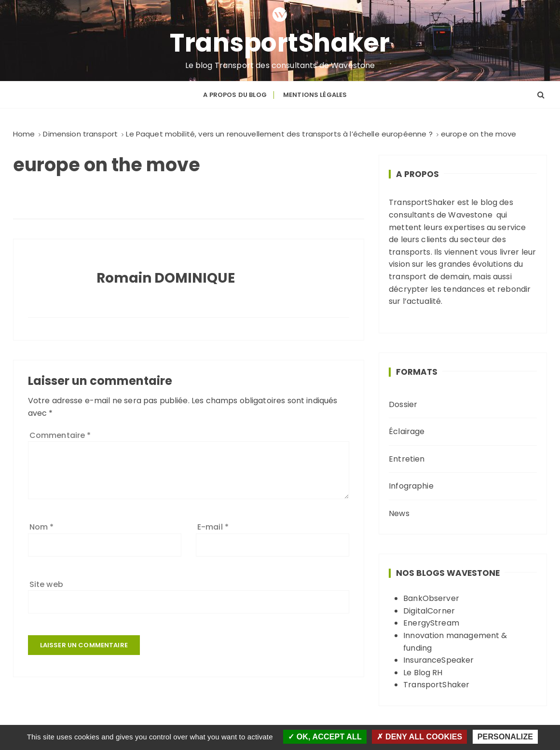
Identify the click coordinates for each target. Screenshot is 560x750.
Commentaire (60, 435)
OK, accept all (325, 737)
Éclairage (407, 431)
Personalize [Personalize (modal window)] (505, 737)
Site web (46, 584)
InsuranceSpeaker (438, 660)
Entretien (407, 459)
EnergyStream (431, 623)
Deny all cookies (419, 737)
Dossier (403, 404)
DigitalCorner (429, 611)
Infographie (411, 486)
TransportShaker (280, 43)
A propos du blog (235, 95)
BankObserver (431, 598)
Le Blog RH (423, 673)
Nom (42, 527)
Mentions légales (315, 95)
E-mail (213, 527)
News (399, 513)
